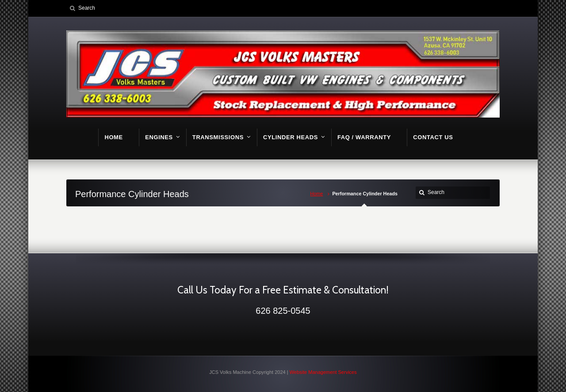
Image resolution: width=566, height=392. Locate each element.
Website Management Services (323, 372)
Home (317, 194)
